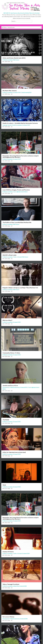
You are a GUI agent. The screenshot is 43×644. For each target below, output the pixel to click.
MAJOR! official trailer (10, 255)
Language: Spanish (7, 125)
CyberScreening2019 (26, 93)
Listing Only (16, 586)
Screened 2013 (17, 159)
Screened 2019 (17, 93)
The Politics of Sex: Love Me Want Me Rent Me (17, 222)
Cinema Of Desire (8, 552)
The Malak (6, 420)
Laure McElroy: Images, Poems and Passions (16, 190)
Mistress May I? (7, 320)
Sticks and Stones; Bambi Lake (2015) (14, 58)
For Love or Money (8, 617)
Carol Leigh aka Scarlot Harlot (20, 192)
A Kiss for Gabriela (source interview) (14, 452)
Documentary (6, 387)
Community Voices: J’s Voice (11, 353)
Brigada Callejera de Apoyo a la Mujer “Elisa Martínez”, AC (20, 288)
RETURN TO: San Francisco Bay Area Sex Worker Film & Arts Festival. (22, 13)
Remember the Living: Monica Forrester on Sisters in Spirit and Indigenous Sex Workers (21, 157)
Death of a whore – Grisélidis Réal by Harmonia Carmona (20, 123)
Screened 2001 (24, 619)
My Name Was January (10, 91)
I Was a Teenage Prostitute (11, 584)
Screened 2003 (23, 586)
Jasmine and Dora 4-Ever (10, 385)
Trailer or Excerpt (17, 257)
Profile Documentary (8, 60)
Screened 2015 (17, 322)
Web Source (16, 60)
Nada (4, 485)
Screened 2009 (26, 125)
